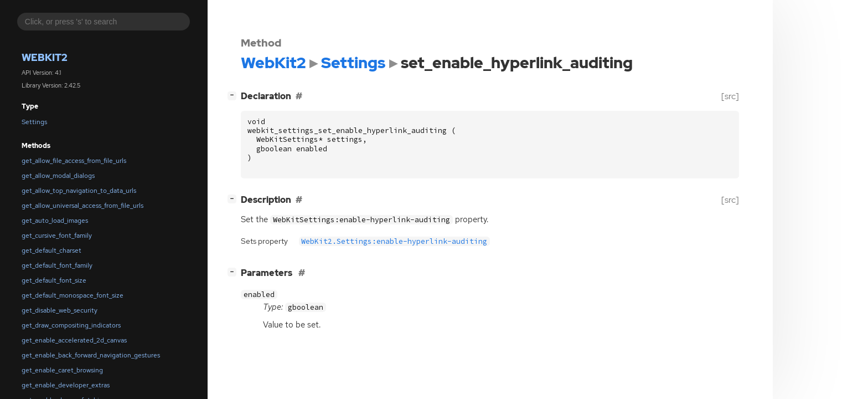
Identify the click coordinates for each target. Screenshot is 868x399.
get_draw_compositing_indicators (71, 325)
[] (234, 95)
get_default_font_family (57, 265)
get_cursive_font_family (57, 236)
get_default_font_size (54, 280)
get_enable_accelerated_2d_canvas (74, 340)
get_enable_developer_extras (66, 385)
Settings (34, 122)
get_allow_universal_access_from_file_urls (82, 206)
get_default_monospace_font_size (73, 295)
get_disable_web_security (60, 310)
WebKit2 (45, 57)
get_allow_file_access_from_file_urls (74, 161)
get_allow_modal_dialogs (58, 176)
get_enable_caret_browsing (62, 370)
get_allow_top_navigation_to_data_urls (79, 191)
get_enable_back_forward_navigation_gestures (91, 355)
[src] (730, 96)
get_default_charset (51, 250)
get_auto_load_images (55, 221)
